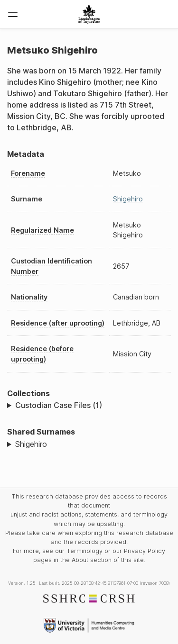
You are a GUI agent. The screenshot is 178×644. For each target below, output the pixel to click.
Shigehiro (128, 199)
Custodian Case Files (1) (59, 405)
